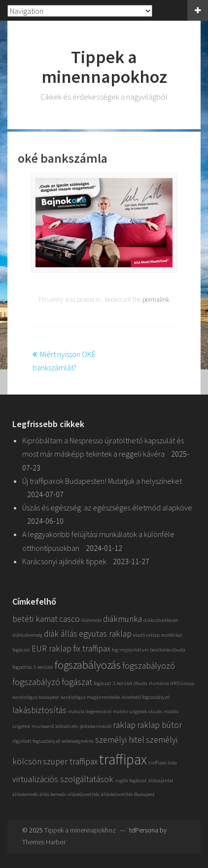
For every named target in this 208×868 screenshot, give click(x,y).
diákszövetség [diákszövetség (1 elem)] (27, 635)
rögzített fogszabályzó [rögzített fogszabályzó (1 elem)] (36, 741)
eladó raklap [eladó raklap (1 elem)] (146, 635)
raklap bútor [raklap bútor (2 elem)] (159, 725)
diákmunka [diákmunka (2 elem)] (122, 619)
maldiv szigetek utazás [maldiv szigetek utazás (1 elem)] (138, 711)
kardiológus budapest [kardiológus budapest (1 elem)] (36, 697)
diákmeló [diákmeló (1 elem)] (91, 620)
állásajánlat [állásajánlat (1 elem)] (161, 780)
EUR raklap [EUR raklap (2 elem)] (52, 649)
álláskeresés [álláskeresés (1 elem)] (25, 794)
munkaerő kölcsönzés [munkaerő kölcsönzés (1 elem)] (55, 726)
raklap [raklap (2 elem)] (124, 725)
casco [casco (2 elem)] (69, 619)
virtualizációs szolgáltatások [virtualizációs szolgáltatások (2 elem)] (63, 779)
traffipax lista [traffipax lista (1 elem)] (163, 763)
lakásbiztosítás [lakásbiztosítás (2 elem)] (39, 710)
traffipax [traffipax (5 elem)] (123, 759)
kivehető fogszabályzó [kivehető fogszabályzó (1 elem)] (146, 697)
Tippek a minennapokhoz (104, 67)
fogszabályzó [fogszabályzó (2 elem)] (36, 682)
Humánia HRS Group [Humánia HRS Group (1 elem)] (172, 683)
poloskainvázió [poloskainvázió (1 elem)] (95, 726)
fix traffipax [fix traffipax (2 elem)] (92, 649)
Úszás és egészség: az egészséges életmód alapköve (107, 507)
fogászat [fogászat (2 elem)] (77, 682)
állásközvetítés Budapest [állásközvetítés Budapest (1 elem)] (128, 794)
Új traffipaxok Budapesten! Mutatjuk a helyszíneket (102, 481)
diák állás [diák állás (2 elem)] (61, 634)
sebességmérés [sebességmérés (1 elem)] (78, 741)
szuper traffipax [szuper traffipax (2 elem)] (70, 761)
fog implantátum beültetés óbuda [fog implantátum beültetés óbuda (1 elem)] (149, 650)
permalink (156, 300)
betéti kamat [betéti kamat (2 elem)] (35, 619)
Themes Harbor (44, 842)
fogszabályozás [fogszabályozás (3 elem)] (88, 665)
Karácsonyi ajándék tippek (64, 561)
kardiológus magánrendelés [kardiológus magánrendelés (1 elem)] (90, 697)
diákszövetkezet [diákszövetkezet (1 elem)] (161, 620)
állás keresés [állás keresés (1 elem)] (53, 794)
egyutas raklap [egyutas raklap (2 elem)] (105, 634)
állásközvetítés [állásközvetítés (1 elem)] (84, 794)
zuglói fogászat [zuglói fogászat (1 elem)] (131, 780)
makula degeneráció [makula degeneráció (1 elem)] (90, 711)
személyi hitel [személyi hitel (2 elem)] (120, 740)
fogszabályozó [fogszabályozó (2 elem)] (149, 666)
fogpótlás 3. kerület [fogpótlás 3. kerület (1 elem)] (33, 667)
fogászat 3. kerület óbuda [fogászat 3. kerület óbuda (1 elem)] (121, 683)
